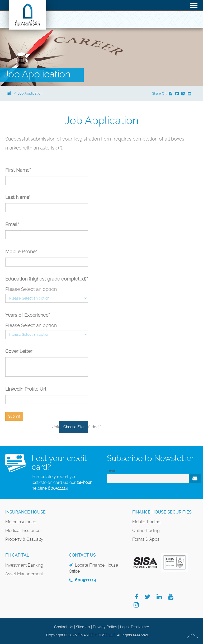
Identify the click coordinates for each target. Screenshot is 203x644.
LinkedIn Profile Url (26, 389)
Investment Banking (24, 565)
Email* (12, 224)
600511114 (58, 488)
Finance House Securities (162, 512)
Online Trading (146, 531)
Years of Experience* (28, 315)
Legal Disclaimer (135, 627)
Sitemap (83, 627)
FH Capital (17, 555)
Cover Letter (19, 351)
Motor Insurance (21, 522)
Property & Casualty (24, 539)
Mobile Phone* (21, 252)
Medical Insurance (23, 531)
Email (111, 471)
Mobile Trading (146, 522)
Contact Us (64, 627)
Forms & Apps (146, 539)
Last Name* (18, 197)
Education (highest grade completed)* (47, 279)
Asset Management (24, 574)
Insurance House (25, 512)
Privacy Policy (105, 627)
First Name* (18, 170)
